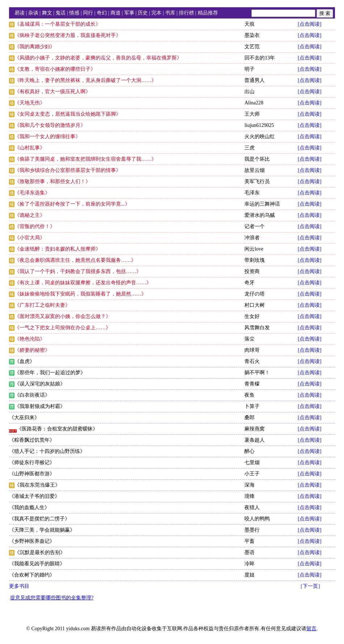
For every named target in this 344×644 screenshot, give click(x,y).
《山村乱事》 (30, 148)
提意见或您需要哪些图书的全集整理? (52, 598)
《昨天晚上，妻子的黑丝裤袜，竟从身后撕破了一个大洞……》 (85, 80)
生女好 (252, 316)
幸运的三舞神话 (262, 204)
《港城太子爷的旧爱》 (34, 496)
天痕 (249, 24)
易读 (20, 13)
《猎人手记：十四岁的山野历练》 (47, 451)
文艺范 (252, 47)
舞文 (47, 13)
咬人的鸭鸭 (257, 519)
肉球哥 (252, 350)
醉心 (249, 451)
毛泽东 (252, 193)
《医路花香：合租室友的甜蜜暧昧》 (57, 429)
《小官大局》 (30, 238)
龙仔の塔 (255, 294)
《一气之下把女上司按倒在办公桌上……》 (63, 328)
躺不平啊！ (257, 373)
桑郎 (249, 418)
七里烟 (252, 463)
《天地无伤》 (30, 103)
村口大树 (255, 305)
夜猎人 (252, 507)
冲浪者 (252, 238)
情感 (74, 13)
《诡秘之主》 (30, 215)
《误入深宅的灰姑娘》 (40, 384)
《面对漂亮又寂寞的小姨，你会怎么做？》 (63, 316)
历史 (143, 13)
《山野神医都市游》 (32, 474)
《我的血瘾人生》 (29, 507)
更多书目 (19, 586)
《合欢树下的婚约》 (32, 575)
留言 (311, 629)
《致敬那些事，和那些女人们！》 (53, 181)
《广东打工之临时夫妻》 (42, 305)
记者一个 (255, 226)
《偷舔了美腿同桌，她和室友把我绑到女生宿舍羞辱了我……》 (85, 159)
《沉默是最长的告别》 (40, 552)
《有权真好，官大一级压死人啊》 (53, 92)
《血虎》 (25, 361)
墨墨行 (252, 530)
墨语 (249, 552)
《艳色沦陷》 (30, 339)
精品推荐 (208, 13)
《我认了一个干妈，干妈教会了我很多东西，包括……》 (78, 271)
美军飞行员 (257, 181)
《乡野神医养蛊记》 (32, 541)
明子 (249, 69)
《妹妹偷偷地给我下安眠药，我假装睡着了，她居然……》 (80, 294)
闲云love (254, 249)
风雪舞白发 (257, 328)
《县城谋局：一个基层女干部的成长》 (58, 24)
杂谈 (33, 13)
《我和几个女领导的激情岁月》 (50, 125)
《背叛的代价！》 (35, 226)
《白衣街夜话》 (32, 395)
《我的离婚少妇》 (35, 47)
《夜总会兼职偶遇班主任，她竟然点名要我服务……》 (75, 260)
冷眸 (249, 564)
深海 (249, 485)
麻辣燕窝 (255, 429)
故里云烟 (255, 170)
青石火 (252, 361)
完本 (156, 13)
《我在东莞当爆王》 (37, 485)
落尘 (249, 339)
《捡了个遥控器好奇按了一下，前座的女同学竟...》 (72, 204)
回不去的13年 (260, 58)
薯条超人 (255, 440)
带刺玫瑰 (255, 260)
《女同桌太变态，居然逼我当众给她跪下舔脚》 (68, 114)
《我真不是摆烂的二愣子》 (39, 519)
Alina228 (254, 103)
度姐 (249, 575)
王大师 (252, 114)
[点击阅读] (309, 24)
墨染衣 (252, 35)
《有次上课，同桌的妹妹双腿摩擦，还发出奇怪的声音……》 (83, 283)
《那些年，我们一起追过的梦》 (50, 373)
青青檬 (252, 384)
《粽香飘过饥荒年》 (32, 440)
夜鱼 (249, 395)
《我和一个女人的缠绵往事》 (47, 137)
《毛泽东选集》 (32, 193)
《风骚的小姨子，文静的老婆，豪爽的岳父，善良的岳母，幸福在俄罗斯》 (98, 58)
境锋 (249, 496)
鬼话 (60, 13)
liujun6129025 (259, 125)
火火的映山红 (260, 137)
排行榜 (186, 13)
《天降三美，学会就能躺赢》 (42, 530)
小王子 (252, 474)
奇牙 (249, 283)
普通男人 (255, 80)
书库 (170, 13)
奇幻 (102, 13)
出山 (249, 92)
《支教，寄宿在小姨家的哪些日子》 (55, 69)
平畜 (249, 541)
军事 (129, 13)
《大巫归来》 (24, 418)
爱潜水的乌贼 (260, 215)
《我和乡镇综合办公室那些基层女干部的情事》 (68, 170)
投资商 (252, 271)
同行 (88, 13)
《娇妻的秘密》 (32, 350)
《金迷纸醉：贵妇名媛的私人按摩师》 (58, 249)
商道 (116, 13)
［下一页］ (310, 586)
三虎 (249, 148)
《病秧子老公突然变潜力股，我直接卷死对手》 (68, 35)
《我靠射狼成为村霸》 (40, 406)
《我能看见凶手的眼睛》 (37, 564)
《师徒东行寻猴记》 (32, 463)
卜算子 (252, 406)
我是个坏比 (257, 159)
